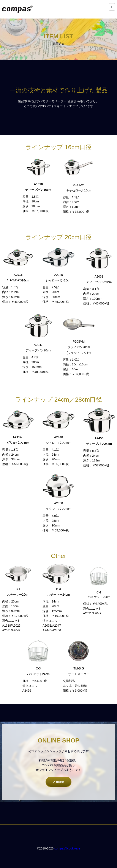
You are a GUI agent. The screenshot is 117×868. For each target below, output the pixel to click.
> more (58, 782)
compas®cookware (67, 848)
